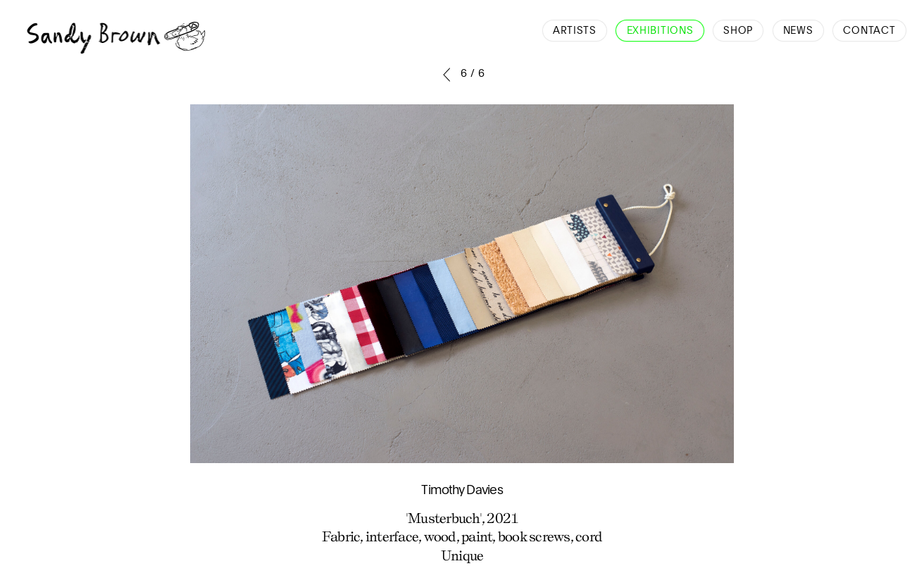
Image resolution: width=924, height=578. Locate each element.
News (798, 31)
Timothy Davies (462, 491)
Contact (869, 31)
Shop (738, 31)
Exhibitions (660, 31)
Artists (575, 31)
